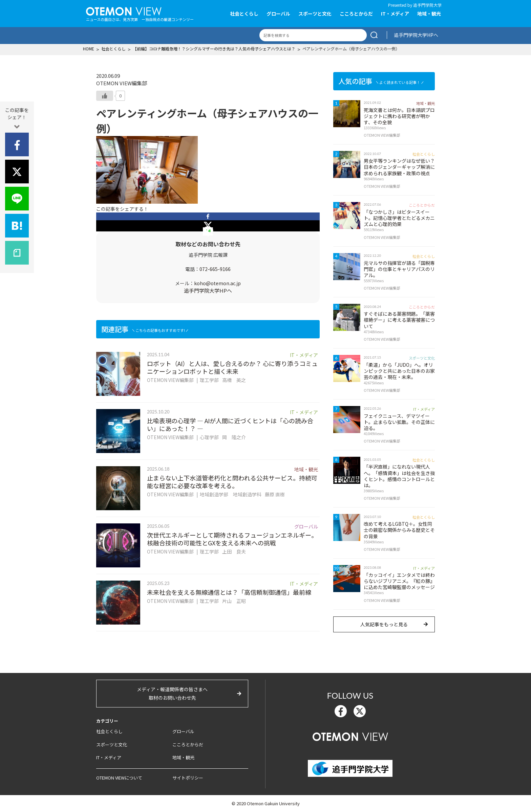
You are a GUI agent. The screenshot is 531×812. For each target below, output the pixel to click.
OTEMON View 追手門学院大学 (124, 10)
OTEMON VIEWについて (119, 778)
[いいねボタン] (105, 96)
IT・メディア (395, 14)
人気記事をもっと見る (384, 624)
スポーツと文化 (315, 14)
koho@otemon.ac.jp (217, 283)
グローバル (278, 14)
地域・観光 (429, 14)
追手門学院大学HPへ (416, 35)
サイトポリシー (188, 778)
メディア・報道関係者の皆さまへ (172, 694)
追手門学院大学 (427, 5)
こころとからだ (356, 14)
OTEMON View (350, 736)
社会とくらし (244, 14)
